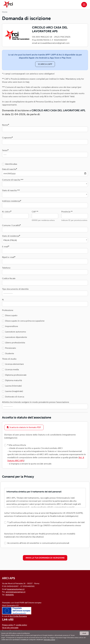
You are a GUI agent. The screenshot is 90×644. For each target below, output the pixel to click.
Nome (5, 125)
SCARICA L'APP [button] (45, 64)
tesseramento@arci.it (16, 589)
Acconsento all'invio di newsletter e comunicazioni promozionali (38, 543)
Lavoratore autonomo (16, 332)
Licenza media (12, 369)
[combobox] (45, 184)
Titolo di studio (9, 359)
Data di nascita (9, 169)
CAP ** (35, 212)
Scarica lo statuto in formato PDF (24, 427)
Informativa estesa (49, 640)
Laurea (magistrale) (14, 391)
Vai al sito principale (10, 628)
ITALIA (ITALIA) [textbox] (10, 240)
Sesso (5, 150)
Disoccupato (11, 315)
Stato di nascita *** (11, 190)
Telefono (6, 268)
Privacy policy (8, 625)
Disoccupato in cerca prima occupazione (25, 321)
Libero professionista (15, 343)
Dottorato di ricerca (15, 397)
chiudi (84, 633)
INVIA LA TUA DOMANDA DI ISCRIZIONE (45, 558)
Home (5, 12)
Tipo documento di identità (15, 289)
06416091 (10, 595)
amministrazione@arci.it (16, 592)
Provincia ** (67, 212)
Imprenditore (12, 326)
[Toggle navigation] (84, 5)
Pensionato (11, 348)
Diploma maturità (13, 380)
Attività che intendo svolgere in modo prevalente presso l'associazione (36, 402)
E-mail (5, 247)
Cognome (7, 138)
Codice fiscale (9, 278)
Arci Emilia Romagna (18, 616)
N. (3, 300)
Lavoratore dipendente (16, 337)
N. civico (6, 212)
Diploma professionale (16, 375)
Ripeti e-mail (8, 257)
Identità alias (11, 164)
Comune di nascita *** (13, 180)
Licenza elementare (14, 364)
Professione (8, 310)
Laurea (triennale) (13, 386)
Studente (10, 353)
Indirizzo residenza (11, 201)
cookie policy (21, 625)
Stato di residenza (11, 236)
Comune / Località (11, 225)
